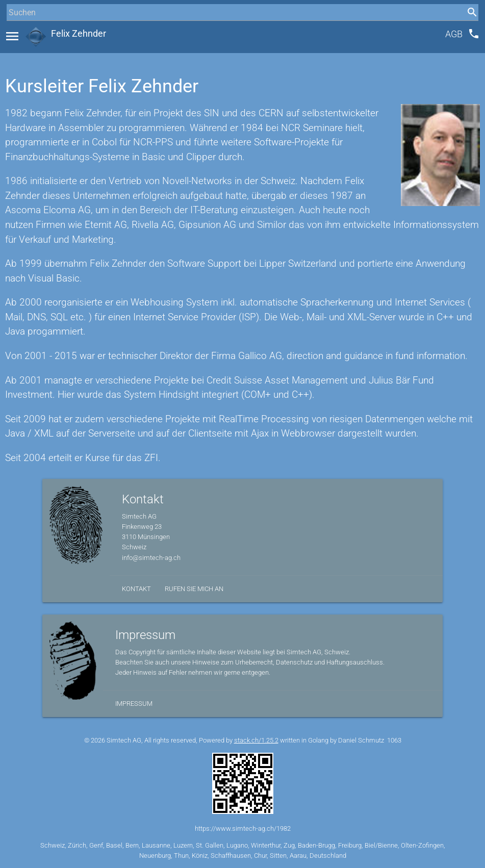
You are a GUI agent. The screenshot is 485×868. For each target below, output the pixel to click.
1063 (394, 740)
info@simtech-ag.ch (151, 558)
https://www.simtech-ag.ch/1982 (243, 828)
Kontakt (136, 589)
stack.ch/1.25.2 (256, 740)
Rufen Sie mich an (194, 589)
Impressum (134, 704)
